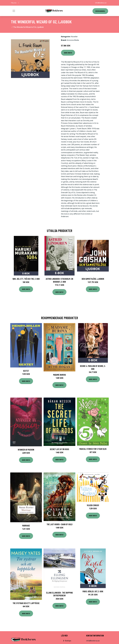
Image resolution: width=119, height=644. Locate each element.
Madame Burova (59, 375)
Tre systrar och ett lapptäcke (26, 603)
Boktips (68, 641)
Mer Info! (68, 53)
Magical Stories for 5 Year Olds (93, 449)
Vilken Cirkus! (93, 505)
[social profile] (19, 3)
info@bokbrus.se (101, 3)
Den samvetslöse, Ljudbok (93, 279)
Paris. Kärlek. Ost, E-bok (93, 591)
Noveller (74, 37)
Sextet (26, 371)
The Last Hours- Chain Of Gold (59, 524)
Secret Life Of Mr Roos (59, 449)
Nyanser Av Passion (26, 450)
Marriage (26, 526)
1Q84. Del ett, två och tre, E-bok (26, 279)
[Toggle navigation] (14, 11)
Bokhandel (100, 11)
